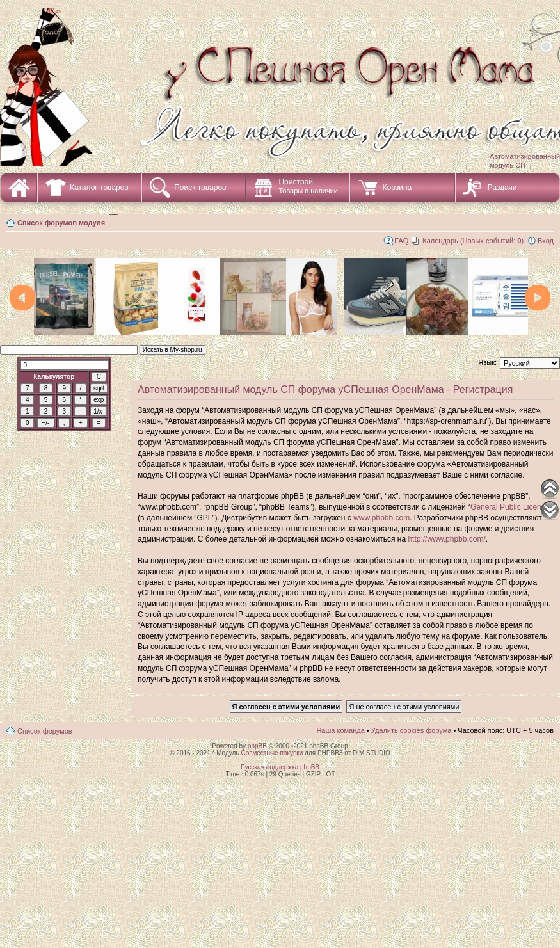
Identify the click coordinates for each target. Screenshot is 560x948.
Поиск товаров (200, 188)
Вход (546, 241)
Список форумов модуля (61, 223)
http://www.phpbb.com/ (446, 539)
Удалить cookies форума (412, 730)
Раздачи (502, 188)
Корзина (397, 188)
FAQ (401, 241)
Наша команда (340, 730)
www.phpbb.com (381, 518)
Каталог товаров (99, 188)
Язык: (487, 362)
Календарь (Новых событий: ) (473, 241)
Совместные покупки (272, 753)
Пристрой (308, 186)
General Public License (510, 507)
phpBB (257, 746)
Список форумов (45, 731)
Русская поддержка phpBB (280, 767)
